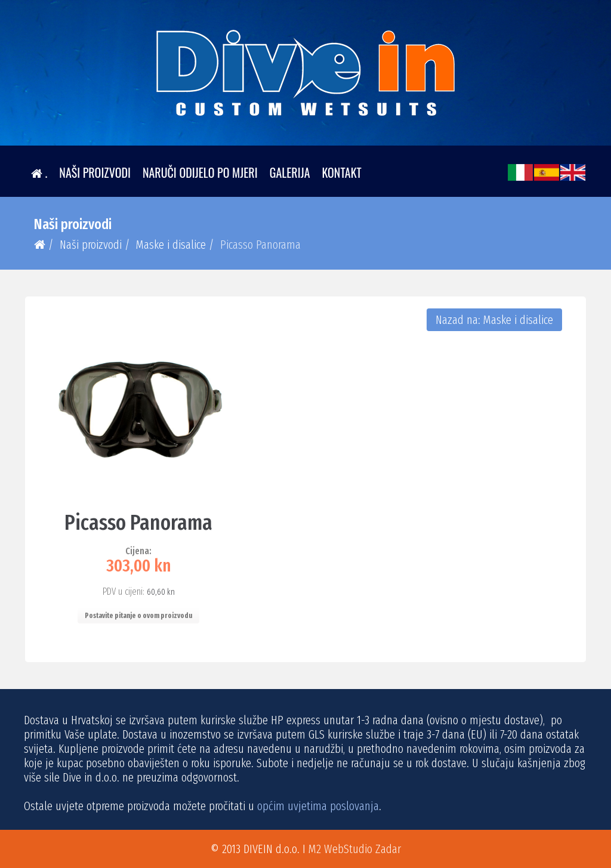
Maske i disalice (171, 245)
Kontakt (342, 172)
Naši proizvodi (95, 172)
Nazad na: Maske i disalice (494, 320)
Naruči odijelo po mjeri (200, 172)
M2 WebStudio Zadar (355, 849)
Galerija (290, 172)
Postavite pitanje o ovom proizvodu (138, 616)
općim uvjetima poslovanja (318, 806)
